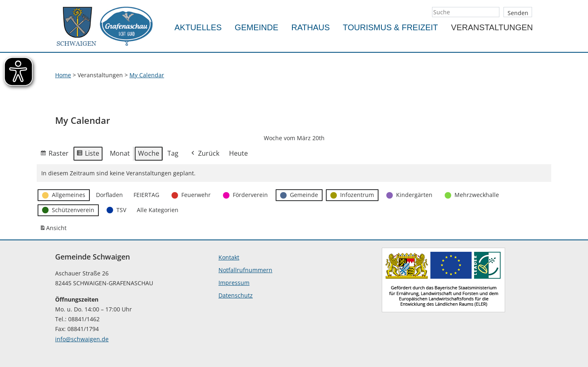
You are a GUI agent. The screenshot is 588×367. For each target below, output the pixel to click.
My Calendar (147, 75)
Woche (149, 153)
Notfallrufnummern (245, 270)
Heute (238, 153)
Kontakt (229, 257)
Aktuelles (198, 27)
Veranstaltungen (492, 27)
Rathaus (311, 27)
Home (63, 75)
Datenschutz (236, 295)
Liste (88, 155)
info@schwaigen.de (82, 339)
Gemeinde (257, 27)
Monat (120, 153)
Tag (173, 153)
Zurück (205, 154)
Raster (54, 155)
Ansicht (54, 230)
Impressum (234, 283)
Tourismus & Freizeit (391, 27)
